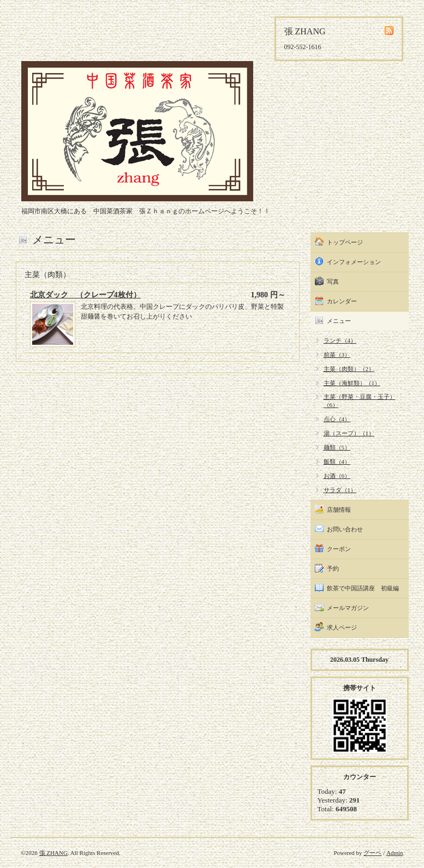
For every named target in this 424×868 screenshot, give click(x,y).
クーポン (339, 549)
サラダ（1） (340, 490)
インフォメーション (354, 262)
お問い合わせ (345, 529)
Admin (395, 853)
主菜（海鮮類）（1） (352, 383)
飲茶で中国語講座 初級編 (363, 588)
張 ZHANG (53, 853)
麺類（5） (337, 447)
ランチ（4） (340, 340)
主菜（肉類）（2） (349, 369)
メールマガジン (348, 608)
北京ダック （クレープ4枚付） (85, 295)
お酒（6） (337, 476)
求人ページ (342, 627)
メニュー (339, 321)
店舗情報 (339, 510)
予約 (333, 568)
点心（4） (337, 419)
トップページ (345, 242)
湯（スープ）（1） (349, 433)
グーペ (372, 853)
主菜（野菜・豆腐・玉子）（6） (360, 401)
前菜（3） (337, 355)
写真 (333, 282)
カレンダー (342, 301)
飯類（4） (337, 462)
